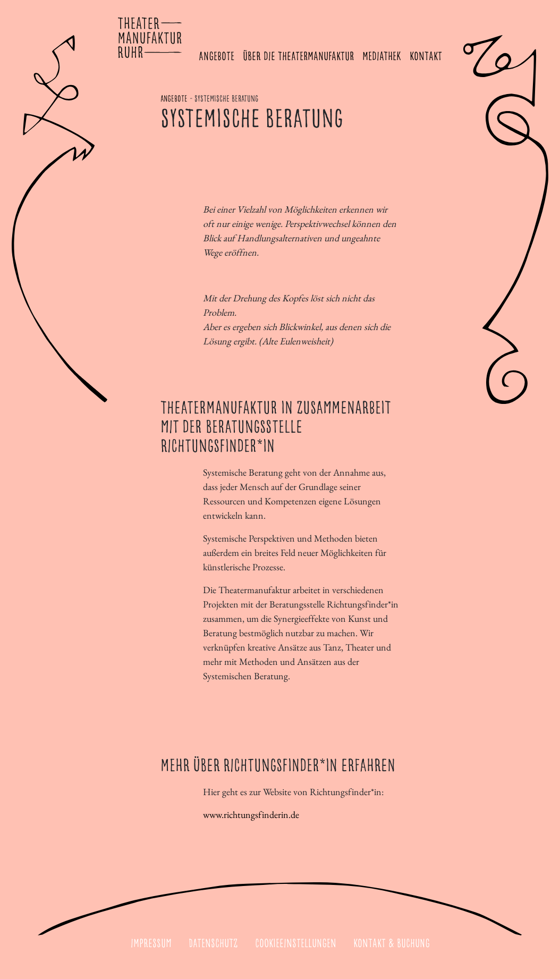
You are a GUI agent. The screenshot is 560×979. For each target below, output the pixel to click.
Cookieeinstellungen (296, 944)
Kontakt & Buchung (392, 944)
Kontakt (426, 57)
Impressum (151, 944)
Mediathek (382, 57)
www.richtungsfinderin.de (251, 815)
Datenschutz (213, 944)
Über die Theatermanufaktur (298, 57)
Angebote (217, 57)
